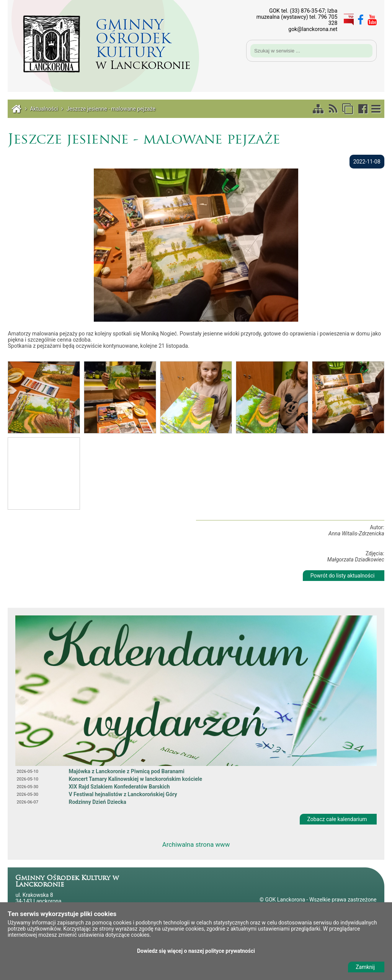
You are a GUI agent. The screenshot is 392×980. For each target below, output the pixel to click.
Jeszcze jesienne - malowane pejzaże (111, 109)
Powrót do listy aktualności (343, 576)
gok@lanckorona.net (313, 29)
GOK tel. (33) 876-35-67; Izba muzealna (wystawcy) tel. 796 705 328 (297, 17)
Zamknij (365, 967)
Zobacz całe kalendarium (337, 819)
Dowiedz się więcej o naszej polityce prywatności (196, 951)
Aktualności (44, 109)
